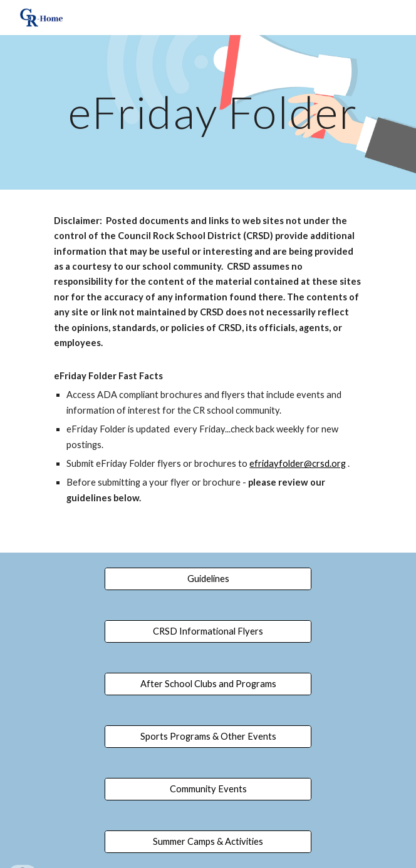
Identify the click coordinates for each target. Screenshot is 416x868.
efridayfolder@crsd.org (298, 463)
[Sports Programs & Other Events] (208, 737)
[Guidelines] (208, 579)
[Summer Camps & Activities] (208, 842)
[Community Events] (208, 789)
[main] (208, 112)
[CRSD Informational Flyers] (208, 631)
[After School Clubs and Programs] (208, 684)
